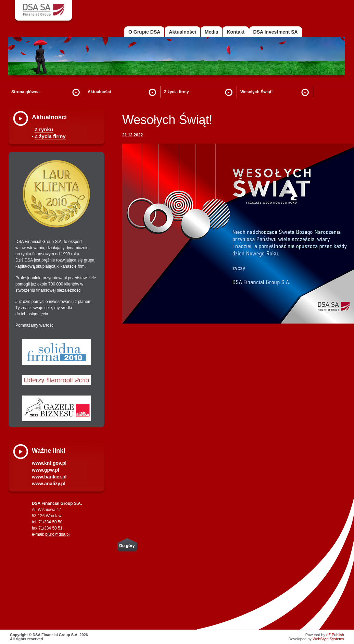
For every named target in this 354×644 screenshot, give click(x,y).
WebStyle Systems (328, 639)
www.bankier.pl (49, 477)
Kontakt (236, 32)
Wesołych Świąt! (256, 92)
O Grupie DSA (144, 32)
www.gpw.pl (46, 470)
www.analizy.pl (49, 484)
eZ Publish (335, 635)
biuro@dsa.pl (57, 534)
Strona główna (26, 92)
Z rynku (44, 129)
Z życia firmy (176, 92)
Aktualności (99, 92)
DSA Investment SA (276, 32)
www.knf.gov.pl (49, 463)
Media (212, 32)
